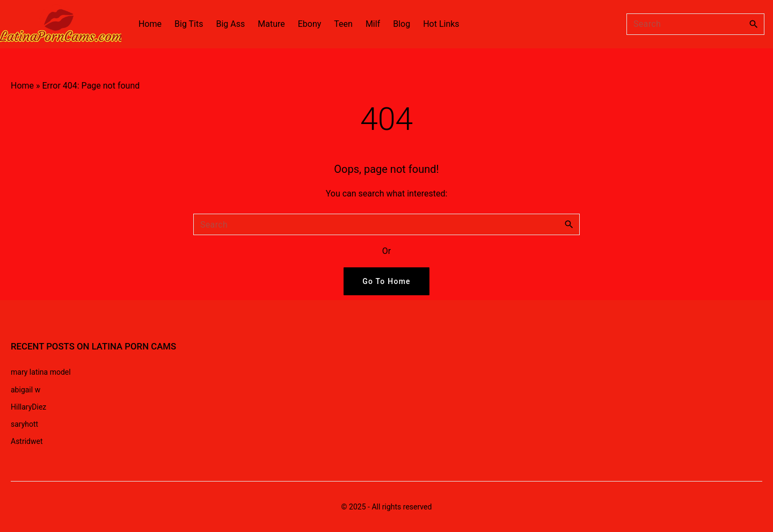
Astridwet (27, 441)
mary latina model (41, 372)
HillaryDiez (28, 407)
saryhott (24, 424)
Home (22, 86)
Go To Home (386, 281)
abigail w (25, 390)
